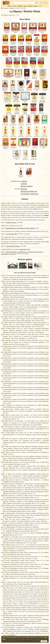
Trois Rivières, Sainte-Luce (30, 194)
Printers (30, 6)
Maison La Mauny (27, 186)
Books (25, 6)
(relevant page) (20, 234)
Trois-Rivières (23, 249)
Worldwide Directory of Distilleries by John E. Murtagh (20, 228)
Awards (36, 6)
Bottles (14, 6)
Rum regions (6, 8)
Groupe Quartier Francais (13, 246)
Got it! (44, 641)
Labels (9, 6)
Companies (20, 6)
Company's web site (11, 222)
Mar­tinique (12, 8)
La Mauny (24, 181)
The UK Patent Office (11, 234)
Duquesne (24, 189)
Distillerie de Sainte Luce (29, 191)
